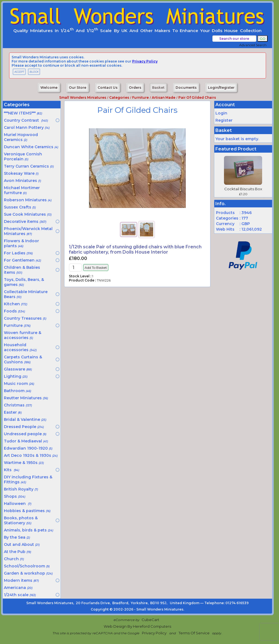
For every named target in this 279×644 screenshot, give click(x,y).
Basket (158, 88)
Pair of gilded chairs (197, 97)
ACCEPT (19, 72)
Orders (135, 88)
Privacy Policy (154, 633)
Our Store (78, 88)
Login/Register (221, 88)
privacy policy (145, 61)
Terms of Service (194, 633)
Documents (186, 88)
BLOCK (34, 72)
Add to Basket (96, 268)
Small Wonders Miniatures (83, 97)
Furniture (140, 97)
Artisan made (164, 97)
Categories (119, 97)
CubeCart (150, 620)
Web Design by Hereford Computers (137, 626)
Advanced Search (253, 45)
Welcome (49, 88)
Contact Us (108, 88)
